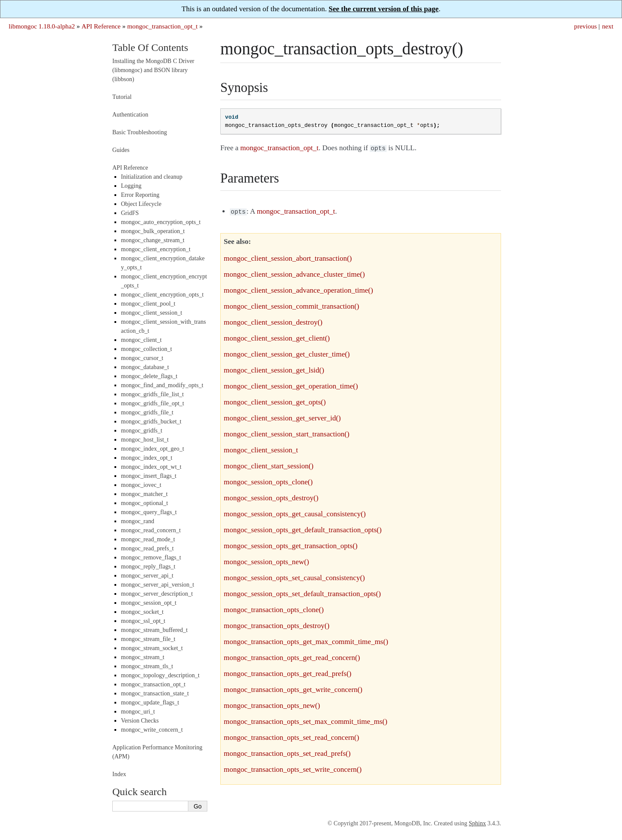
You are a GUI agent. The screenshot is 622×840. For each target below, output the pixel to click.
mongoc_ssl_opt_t (143, 621)
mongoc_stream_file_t (148, 639)
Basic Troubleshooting (140, 132)
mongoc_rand (138, 521)
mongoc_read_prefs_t (147, 548)
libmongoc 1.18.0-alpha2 (42, 26)
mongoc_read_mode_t (148, 539)
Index (119, 774)
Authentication (130, 115)
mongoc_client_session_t (152, 313)
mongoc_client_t (141, 340)
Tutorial (122, 97)
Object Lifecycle (141, 204)
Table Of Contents (150, 47)
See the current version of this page (384, 9)
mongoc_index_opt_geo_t (152, 449)
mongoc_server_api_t (147, 576)
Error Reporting (140, 195)
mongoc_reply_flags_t (148, 567)
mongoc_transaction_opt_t (162, 26)
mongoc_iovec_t (141, 485)
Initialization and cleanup (152, 177)
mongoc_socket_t (142, 612)
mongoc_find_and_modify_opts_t (162, 385)
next (608, 26)
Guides (121, 150)
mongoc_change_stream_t (153, 240)
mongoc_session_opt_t (149, 603)
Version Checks (140, 721)
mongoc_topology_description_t (160, 675)
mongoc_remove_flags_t (151, 557)
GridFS (130, 213)
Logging (131, 186)
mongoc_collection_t (146, 349)
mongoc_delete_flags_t (149, 376)
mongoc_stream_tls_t (147, 666)
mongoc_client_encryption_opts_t (162, 295)
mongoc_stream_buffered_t (154, 630)
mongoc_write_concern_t (152, 730)
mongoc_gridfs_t (142, 431)
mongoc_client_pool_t (148, 304)
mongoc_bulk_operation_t (153, 231)
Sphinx (477, 823)
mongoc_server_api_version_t (158, 585)
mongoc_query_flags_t (149, 512)
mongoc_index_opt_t (147, 458)
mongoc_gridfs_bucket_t (151, 422)
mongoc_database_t (145, 367)
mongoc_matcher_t (144, 494)
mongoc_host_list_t (145, 440)
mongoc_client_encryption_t (156, 249)
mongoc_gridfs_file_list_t (152, 394)
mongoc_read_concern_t (151, 530)
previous (586, 26)
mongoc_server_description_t (157, 594)
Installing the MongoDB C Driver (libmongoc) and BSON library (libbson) (153, 70)
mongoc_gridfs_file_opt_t (152, 403)
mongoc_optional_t (144, 503)
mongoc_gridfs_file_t (147, 412)
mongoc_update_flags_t (150, 703)
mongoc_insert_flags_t (149, 476)
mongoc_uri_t (138, 712)
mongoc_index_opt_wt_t (151, 467)
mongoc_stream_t (143, 657)
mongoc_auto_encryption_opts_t (161, 222)
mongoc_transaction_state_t (155, 693)
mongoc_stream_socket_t (152, 648)
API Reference (101, 26)
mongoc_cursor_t (142, 358)
